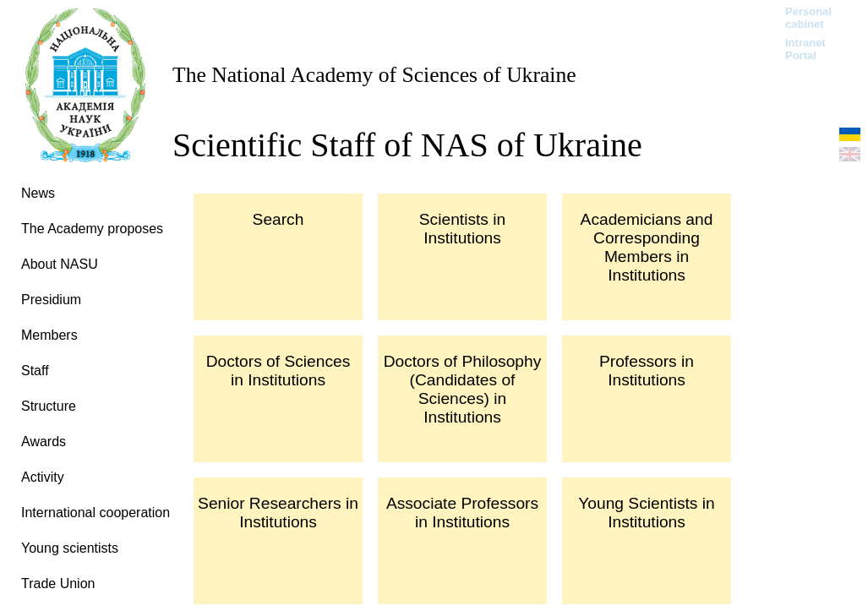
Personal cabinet (808, 18)
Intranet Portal (805, 49)
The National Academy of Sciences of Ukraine (374, 75)
